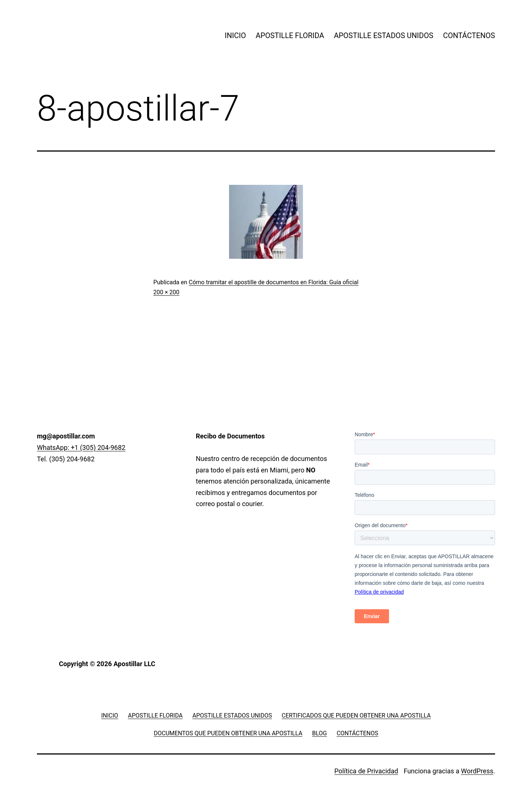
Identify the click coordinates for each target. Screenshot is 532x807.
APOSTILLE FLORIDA (290, 35)
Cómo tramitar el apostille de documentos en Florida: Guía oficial (274, 282)
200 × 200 (166, 292)
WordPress (477, 771)
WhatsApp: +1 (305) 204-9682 (81, 447)
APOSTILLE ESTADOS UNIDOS (384, 35)
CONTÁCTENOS (469, 35)
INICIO (235, 35)
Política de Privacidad (366, 771)
